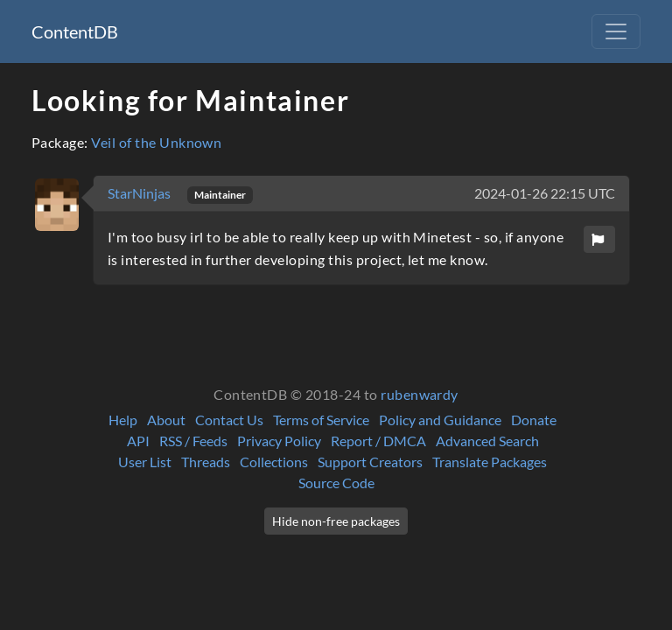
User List (145, 462)
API (138, 441)
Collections (274, 462)
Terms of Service (321, 420)
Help (123, 420)
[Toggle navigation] (616, 31)
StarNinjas (140, 193)
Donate (534, 420)
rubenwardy (420, 394)
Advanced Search (487, 441)
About (166, 420)
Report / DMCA (378, 441)
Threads (206, 462)
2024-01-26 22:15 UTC (545, 193)
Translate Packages (490, 462)
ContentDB (75, 31)
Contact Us (229, 420)
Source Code (336, 483)
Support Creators (370, 462)
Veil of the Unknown (156, 142)
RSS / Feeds (193, 441)
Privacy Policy (279, 441)
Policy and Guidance (440, 420)
